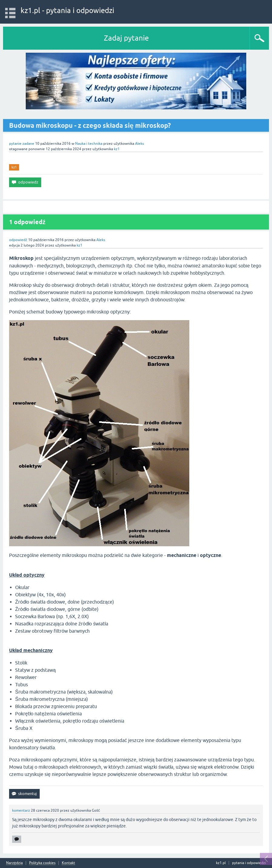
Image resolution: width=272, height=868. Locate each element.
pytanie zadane (22, 144)
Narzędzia (14, 863)
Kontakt (68, 863)
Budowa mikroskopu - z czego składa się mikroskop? (90, 125)
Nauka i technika (89, 144)
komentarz (21, 810)
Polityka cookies (42, 863)
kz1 (14, 167)
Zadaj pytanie (126, 38)
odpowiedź (18, 240)
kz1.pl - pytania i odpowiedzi (67, 10)
